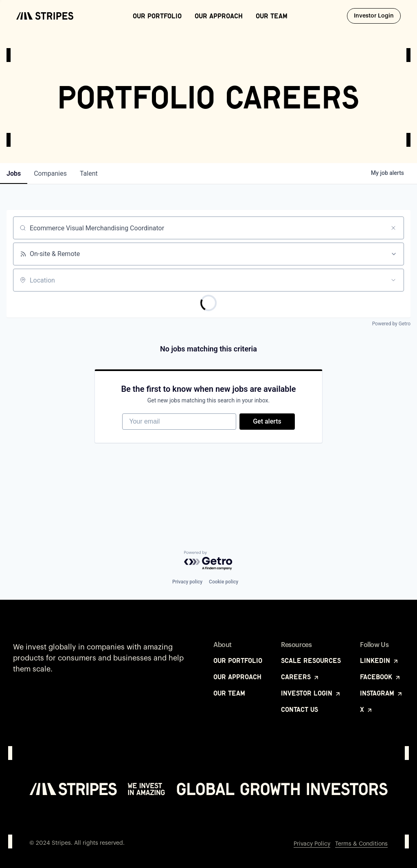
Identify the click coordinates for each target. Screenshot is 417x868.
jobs (14, 173)
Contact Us (300, 709)
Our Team (272, 16)
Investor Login (377, 15)
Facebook (381, 677)
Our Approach (219, 16)
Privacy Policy (312, 844)
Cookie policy (224, 582)
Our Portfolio (157, 16)
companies (50, 173)
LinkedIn (380, 660)
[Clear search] (393, 228)
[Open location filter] (393, 280)
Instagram (382, 693)
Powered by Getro (391, 324)
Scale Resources (311, 660)
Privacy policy (187, 582)
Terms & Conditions (361, 844)
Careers (300, 677)
